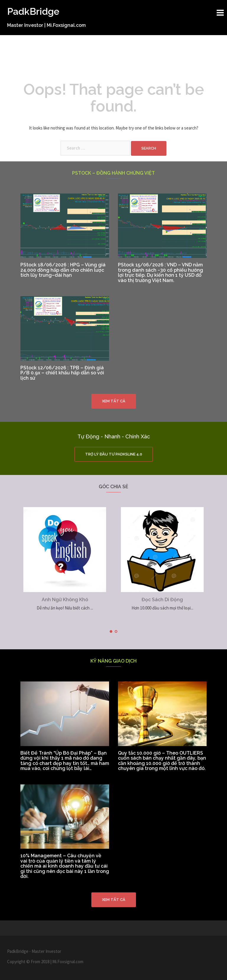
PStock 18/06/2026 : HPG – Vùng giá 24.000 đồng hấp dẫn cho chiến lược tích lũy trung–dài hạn (63, 270)
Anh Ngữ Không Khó (65, 600)
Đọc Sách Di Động (162, 600)
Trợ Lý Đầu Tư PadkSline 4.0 (114, 454)
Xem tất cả (114, 401)
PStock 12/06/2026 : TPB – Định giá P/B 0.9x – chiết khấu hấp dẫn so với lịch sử (62, 373)
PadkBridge (33, 11)
